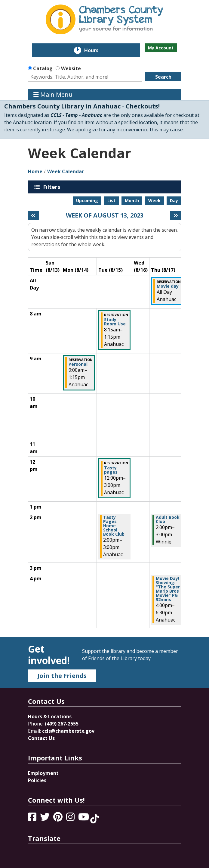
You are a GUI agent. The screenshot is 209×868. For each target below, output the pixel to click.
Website (71, 68)
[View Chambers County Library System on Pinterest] (58, 819)
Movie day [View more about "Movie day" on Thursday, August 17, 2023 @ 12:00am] (168, 286)
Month (132, 201)
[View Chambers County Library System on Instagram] (71, 819)
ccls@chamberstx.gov (68, 731)
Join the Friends (62, 676)
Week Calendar (66, 171)
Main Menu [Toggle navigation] (53, 95)
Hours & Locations (50, 716)
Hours (95, 50)
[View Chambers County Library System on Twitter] (45, 819)
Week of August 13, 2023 (105, 215)
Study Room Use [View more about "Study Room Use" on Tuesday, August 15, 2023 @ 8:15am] (115, 322)
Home (35, 171)
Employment (43, 773)
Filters (53, 187)
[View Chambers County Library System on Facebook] (33, 819)
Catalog (43, 68)
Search (163, 77)
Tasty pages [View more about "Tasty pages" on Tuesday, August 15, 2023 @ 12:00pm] (111, 470)
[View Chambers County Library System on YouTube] (84, 819)
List (111, 201)
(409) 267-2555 (62, 724)
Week (154, 201)
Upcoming (87, 201)
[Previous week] (34, 215)
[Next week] (176, 215)
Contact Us (41, 738)
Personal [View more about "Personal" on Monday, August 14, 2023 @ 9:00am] (78, 364)
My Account (161, 48)
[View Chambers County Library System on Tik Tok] (94, 819)
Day (174, 201)
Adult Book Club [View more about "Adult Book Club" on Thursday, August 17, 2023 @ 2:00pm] (168, 519)
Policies (37, 780)
